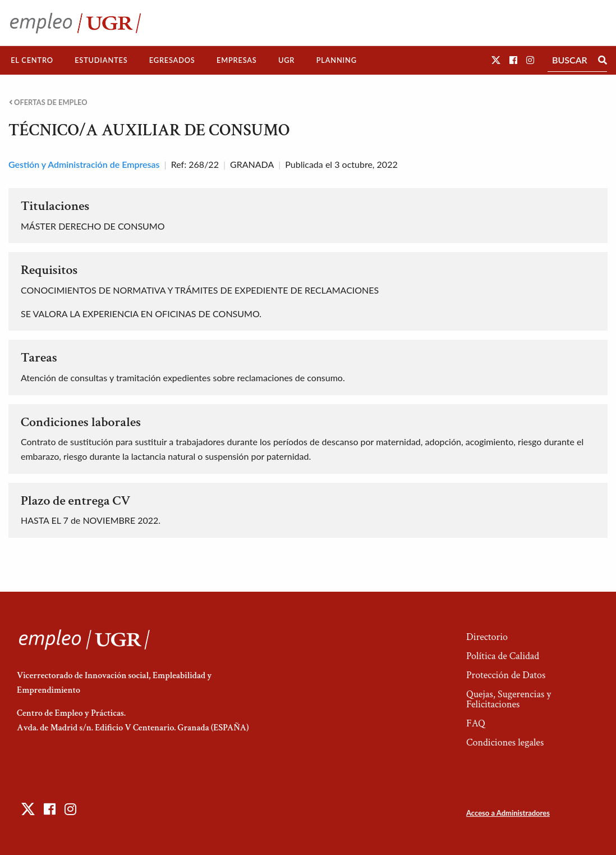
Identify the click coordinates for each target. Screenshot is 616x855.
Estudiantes (101, 60)
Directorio (487, 637)
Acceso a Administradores (508, 813)
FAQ (476, 723)
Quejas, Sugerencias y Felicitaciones (509, 699)
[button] (496, 60)
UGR (286, 60)
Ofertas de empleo (48, 102)
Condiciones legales (505, 742)
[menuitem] (32, 60)
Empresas (237, 60)
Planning (337, 60)
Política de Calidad (503, 656)
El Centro (32, 60)
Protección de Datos (506, 675)
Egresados (172, 60)
